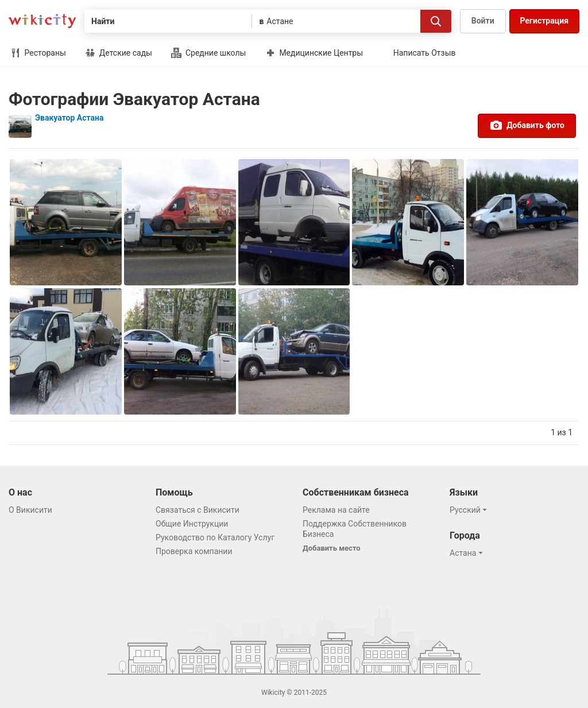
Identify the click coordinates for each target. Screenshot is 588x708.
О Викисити (30, 510)
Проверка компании (194, 551)
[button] (470, 510)
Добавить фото (527, 125)
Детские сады (119, 53)
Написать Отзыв (425, 53)
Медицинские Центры (314, 53)
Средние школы (208, 53)
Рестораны (38, 53)
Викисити (42, 21)
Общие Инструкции (192, 524)
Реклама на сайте (336, 510)
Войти (483, 21)
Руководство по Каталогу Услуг (215, 537)
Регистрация (544, 21)
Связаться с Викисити (198, 510)
